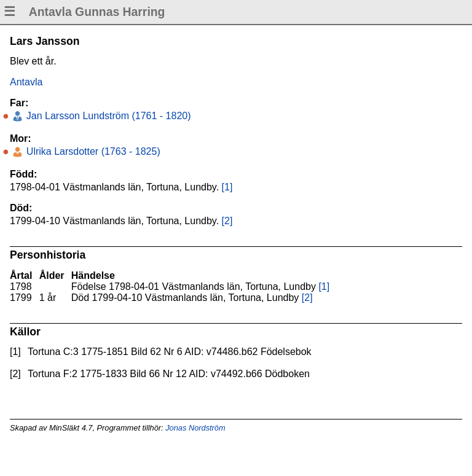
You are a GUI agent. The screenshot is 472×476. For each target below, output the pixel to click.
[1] (227, 187)
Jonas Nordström (195, 428)
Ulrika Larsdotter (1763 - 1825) (92, 151)
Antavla (26, 82)
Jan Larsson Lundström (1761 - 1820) (107, 116)
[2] (227, 221)
